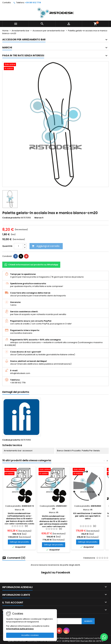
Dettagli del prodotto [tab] (16, 392)
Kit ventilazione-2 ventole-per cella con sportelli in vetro (88, 516)
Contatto (7, 3)
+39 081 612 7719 (33, 3)
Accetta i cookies (30, 635)
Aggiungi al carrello (46, 246)
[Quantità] (18, 246)
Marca (38, 218)
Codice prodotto (11, 218)
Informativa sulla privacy (20, 629)
